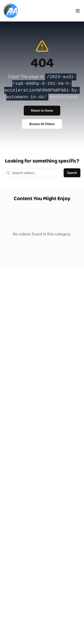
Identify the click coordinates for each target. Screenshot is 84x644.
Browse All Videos (42, 124)
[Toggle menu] (78, 11)
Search (72, 173)
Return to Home (42, 111)
